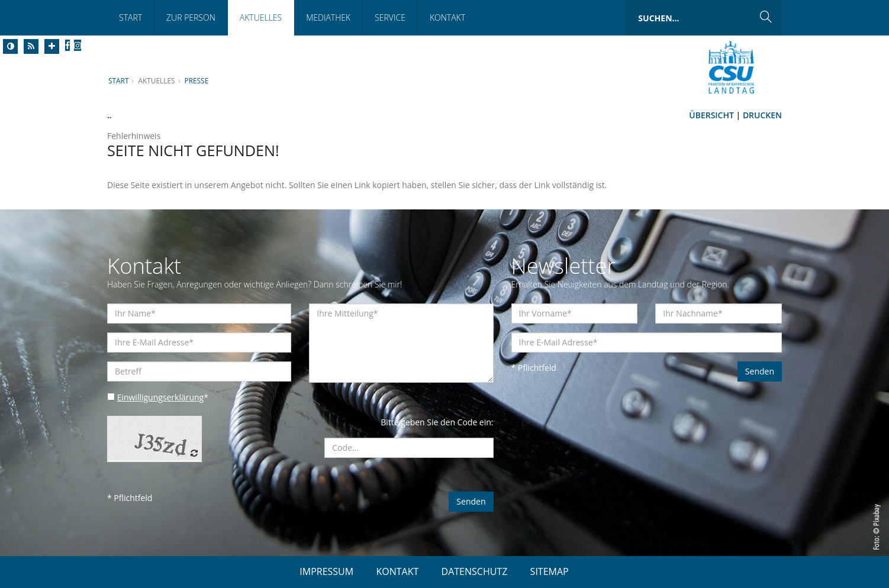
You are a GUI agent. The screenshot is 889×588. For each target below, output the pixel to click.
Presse (197, 80)
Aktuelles (261, 17)
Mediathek (328, 17)
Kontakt (447, 17)
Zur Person (191, 17)
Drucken (762, 115)
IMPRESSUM (326, 571)
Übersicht (711, 115)
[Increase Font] (52, 46)
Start (131, 17)
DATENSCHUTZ (475, 571)
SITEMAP (550, 571)
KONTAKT (397, 571)
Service (390, 17)
